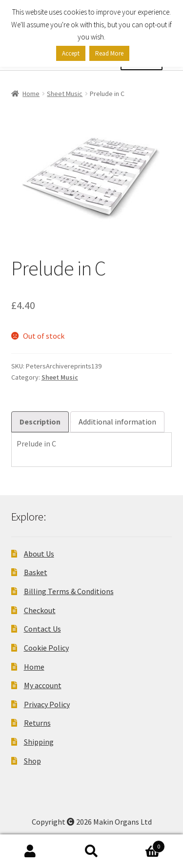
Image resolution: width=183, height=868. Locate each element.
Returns (37, 723)
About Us (39, 554)
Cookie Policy (46, 648)
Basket (36, 572)
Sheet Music (65, 94)
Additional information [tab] (117, 422)
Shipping (39, 742)
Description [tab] (40, 422)
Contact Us (42, 629)
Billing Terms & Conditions (69, 591)
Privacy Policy (47, 704)
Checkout (40, 610)
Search (91, 851)
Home (31, 94)
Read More (109, 53)
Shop (32, 761)
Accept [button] (71, 53)
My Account (30, 851)
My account (43, 685)
